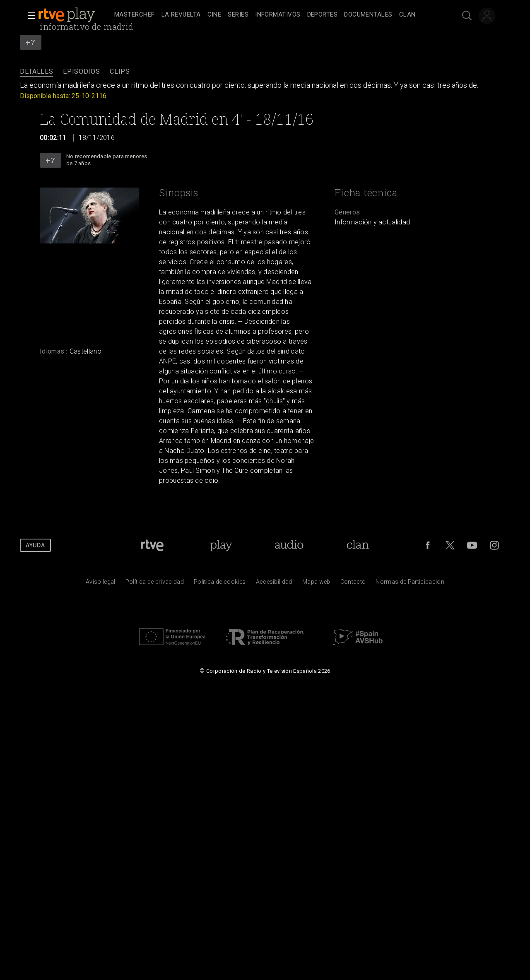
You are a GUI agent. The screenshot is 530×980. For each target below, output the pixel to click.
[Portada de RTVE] (152, 545)
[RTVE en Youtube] (472, 545)
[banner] (75, 15)
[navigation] (274, 15)
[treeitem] (135, 15)
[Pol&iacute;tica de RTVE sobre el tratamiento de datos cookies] (220, 584)
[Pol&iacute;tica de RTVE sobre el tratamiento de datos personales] (155, 584)
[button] (29, 16)
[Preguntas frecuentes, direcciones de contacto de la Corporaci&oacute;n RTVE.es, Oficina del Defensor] (353, 584)
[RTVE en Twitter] (450, 545)
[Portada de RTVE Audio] (289, 545)
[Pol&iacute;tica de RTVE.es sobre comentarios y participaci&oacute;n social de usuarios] (410, 584)
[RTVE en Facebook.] (428, 545)
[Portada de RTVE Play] (221, 545)
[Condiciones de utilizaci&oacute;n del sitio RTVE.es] (101, 584)
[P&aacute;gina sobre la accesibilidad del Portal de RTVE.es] (274, 584)
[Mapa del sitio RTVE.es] (316, 584)
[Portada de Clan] (358, 545)
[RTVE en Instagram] (494, 545)
